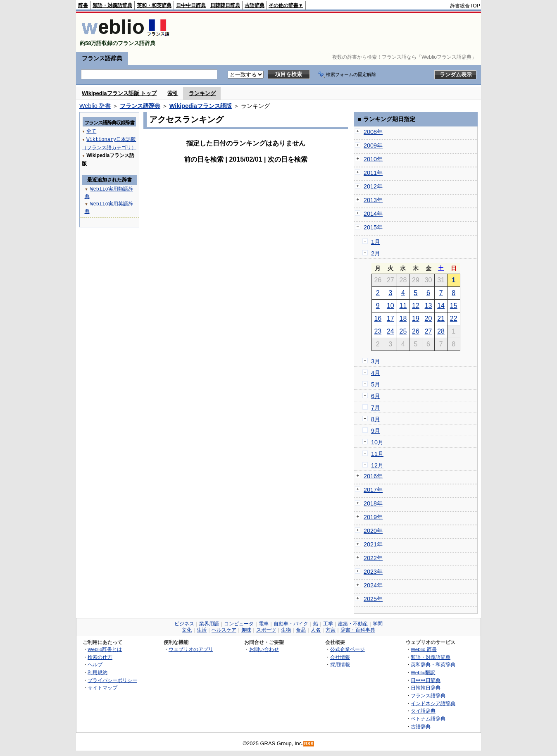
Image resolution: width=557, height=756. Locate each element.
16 (378, 318)
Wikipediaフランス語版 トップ (119, 93)
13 (428, 306)
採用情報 (340, 664)
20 (428, 318)
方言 (331, 630)
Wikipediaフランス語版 (201, 106)
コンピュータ (239, 624)
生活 (202, 630)
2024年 (373, 585)
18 (403, 318)
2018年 (373, 503)
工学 (328, 624)
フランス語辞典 (102, 58)
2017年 (373, 490)
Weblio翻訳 (423, 672)
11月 (377, 454)
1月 (376, 242)
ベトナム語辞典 (428, 719)
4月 (376, 373)
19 (416, 318)
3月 (376, 361)
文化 (187, 630)
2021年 (373, 544)
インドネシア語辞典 (433, 703)
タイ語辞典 (423, 711)
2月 (376, 253)
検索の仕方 (100, 657)
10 (390, 306)
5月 (376, 384)
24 (390, 331)
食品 (301, 630)
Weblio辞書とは (105, 649)
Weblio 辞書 (95, 106)
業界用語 (209, 624)
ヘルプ (95, 664)
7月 (376, 408)
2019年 (373, 517)
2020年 (373, 531)
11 (403, 306)
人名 (316, 630)
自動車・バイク (291, 624)
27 (428, 331)
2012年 (373, 186)
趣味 (246, 630)
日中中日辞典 (191, 5)
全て (91, 131)
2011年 (373, 173)
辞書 (83, 5)
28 (441, 331)
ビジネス (184, 624)
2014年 (373, 214)
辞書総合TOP (465, 6)
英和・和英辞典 (154, 5)
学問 (378, 624)
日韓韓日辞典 (225, 5)
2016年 (373, 476)
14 (441, 306)
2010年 (373, 159)
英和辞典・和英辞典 (433, 664)
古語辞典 (255, 5)
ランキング (202, 93)
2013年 (373, 200)
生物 (286, 630)
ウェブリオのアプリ (191, 649)
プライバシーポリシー (112, 680)
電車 (264, 624)
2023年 (373, 572)
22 (454, 318)
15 (454, 306)
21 (441, 318)
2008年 (373, 132)
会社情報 (340, 657)
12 (416, 306)
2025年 (373, 599)
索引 (173, 93)
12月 (377, 465)
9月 (376, 431)
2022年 (373, 558)
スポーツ (266, 630)
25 (403, 331)
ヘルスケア (224, 630)
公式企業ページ (348, 649)
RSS (309, 744)
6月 (376, 396)
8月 (376, 419)
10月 (377, 442)
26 (416, 331)
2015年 (373, 227)
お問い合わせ (264, 649)
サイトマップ (102, 688)
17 (390, 318)
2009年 (373, 145)
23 (378, 331)
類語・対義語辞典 (112, 5)
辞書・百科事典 (358, 630)
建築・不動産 (353, 624)
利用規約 (98, 672)
